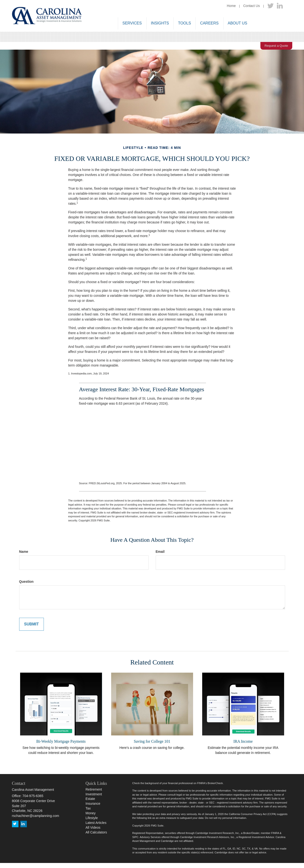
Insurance (93, 804)
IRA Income (243, 741)
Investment (94, 794)
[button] (132, 24)
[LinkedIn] (280, 6)
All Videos (93, 827)
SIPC (135, 837)
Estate (90, 799)
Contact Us (251, 6)
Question (26, 582)
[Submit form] (32, 624)
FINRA (275, 833)
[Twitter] (270, 6)
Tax (88, 808)
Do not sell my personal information (225, 818)
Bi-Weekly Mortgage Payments (61, 741)
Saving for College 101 (152, 741)
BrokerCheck (215, 783)
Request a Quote (276, 46)
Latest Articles (96, 823)
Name (24, 552)
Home (231, 6)
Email (160, 552)
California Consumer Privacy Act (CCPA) (252, 814)
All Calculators (96, 832)
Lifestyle (92, 818)
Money (91, 813)
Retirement (94, 789)
